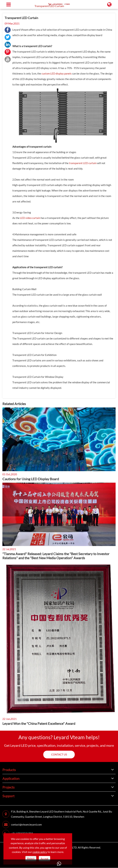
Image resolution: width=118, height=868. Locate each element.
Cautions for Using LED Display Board (31, 479)
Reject (31, 859)
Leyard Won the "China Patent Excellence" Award (39, 723)
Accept (44, 859)
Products (9, 770)
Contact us (59, 754)
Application (11, 778)
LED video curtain (30, 218)
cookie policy (40, 852)
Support (8, 796)
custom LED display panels (57, 73)
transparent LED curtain (83, 163)
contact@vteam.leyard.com (22, 824)
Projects (9, 787)
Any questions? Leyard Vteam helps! (59, 737)
